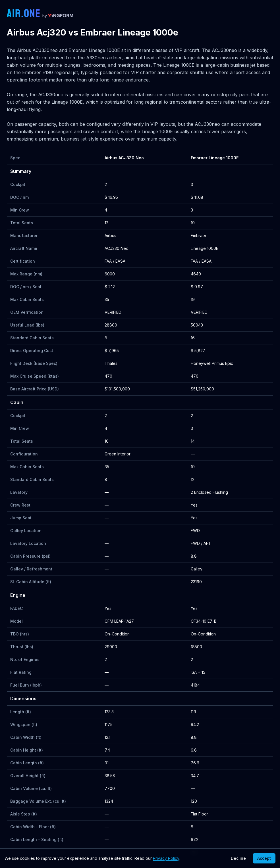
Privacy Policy (166, 858)
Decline (238, 858)
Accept (264, 858)
